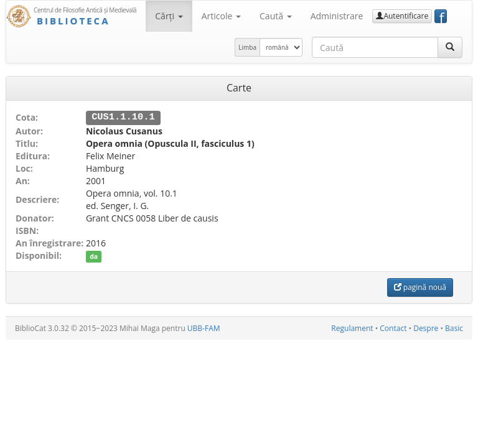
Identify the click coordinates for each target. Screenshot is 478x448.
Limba (247, 47)
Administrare (337, 16)
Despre (426, 328)
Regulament (352, 328)
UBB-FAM (204, 328)
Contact (393, 328)
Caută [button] (276, 16)
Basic (454, 328)
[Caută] (450, 47)
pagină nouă (420, 287)
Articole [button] (221, 16)
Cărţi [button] (169, 16)
